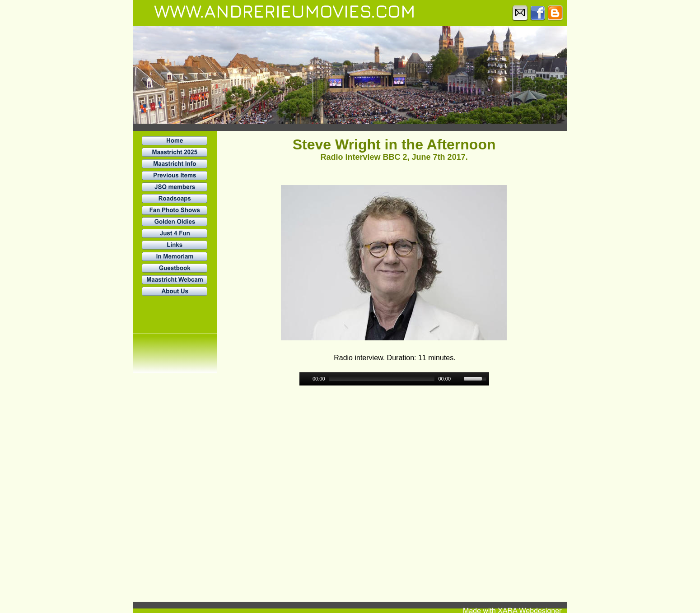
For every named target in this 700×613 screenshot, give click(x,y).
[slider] (382, 379)
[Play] (305, 379)
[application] (394, 379)
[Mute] (458, 379)
